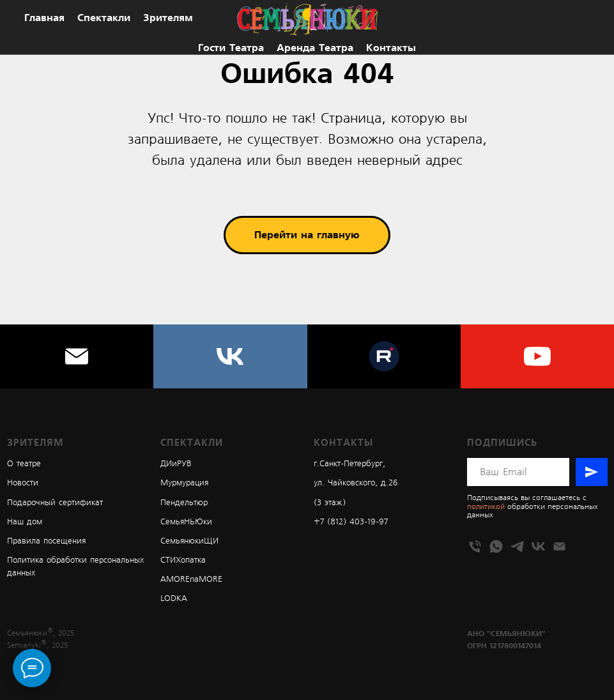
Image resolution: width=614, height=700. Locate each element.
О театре (24, 464)
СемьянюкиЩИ (189, 541)
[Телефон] (475, 546)
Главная (44, 18)
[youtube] (537, 356)
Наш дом (25, 522)
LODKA (174, 599)
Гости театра (231, 48)
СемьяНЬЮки (186, 522)
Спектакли (104, 18)
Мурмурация (184, 483)
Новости (23, 483)
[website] (384, 356)
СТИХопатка (183, 560)
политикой (486, 507)
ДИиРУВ (176, 464)
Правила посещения (46, 541)
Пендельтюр (184, 503)
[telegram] (517, 546)
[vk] (230, 356)
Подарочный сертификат (55, 503)
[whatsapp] (496, 546)
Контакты (391, 48)
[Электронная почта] (77, 356)
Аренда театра (315, 48)
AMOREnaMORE (191, 580)
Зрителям (168, 18)
